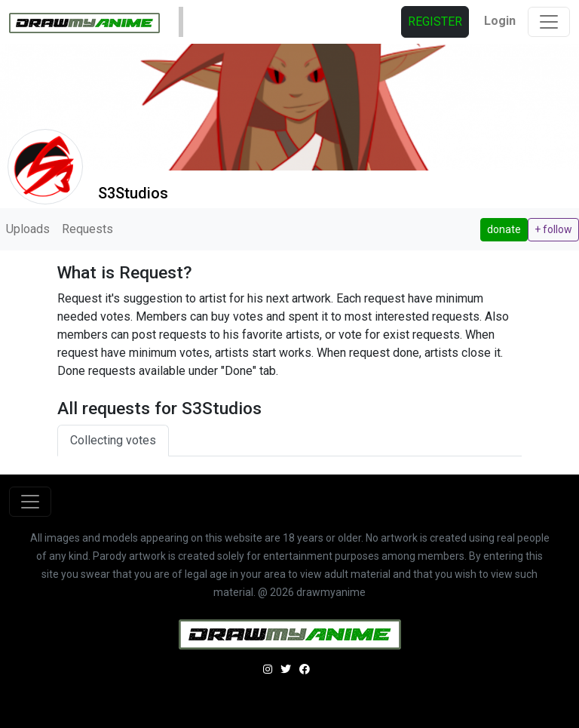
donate (504, 229)
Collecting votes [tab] (113, 440)
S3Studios (133, 193)
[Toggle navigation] (549, 22)
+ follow (553, 229)
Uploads (28, 229)
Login (500, 21)
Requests (87, 229)
